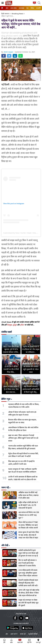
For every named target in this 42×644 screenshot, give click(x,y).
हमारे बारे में (14, 634)
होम (7, 8)
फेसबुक (9, 325)
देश (27, 8)
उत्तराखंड (21, 8)
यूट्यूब (15, 325)
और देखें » (6, 545)
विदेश (32, 8)
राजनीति (39, 8)
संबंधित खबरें (7, 332)
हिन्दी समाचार (5, 14)
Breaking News (17, 14)
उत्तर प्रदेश (13, 8)
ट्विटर (22, 325)
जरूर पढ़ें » (6, 488)
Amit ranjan (9, 52)
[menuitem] (7, 8)
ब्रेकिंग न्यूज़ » (7, 399)
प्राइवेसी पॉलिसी (33, 634)
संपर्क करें (23, 634)
